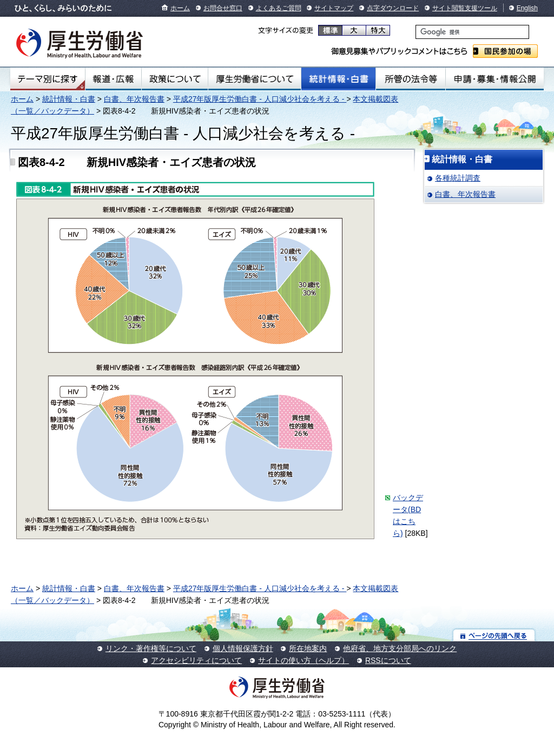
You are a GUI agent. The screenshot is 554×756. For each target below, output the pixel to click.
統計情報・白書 (338, 79)
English (527, 8)
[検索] (472, 32)
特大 (378, 30)
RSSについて (388, 660)
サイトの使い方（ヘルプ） (304, 660)
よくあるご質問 (279, 8)
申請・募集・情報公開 (495, 79)
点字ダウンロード (393, 8)
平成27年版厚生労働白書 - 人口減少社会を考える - (260, 99)
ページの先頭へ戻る (494, 635)
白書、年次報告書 (134, 99)
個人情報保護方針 (243, 648)
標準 (330, 30)
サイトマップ (334, 8)
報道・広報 (113, 79)
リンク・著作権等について (151, 648)
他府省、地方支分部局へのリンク (400, 648)
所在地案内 (308, 648)
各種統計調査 (458, 178)
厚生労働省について (255, 79)
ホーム (180, 8)
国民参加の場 (505, 51)
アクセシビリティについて (196, 660)
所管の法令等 (410, 79)
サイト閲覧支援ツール (465, 8)
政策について (175, 79)
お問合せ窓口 (223, 8)
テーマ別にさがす (48, 79)
